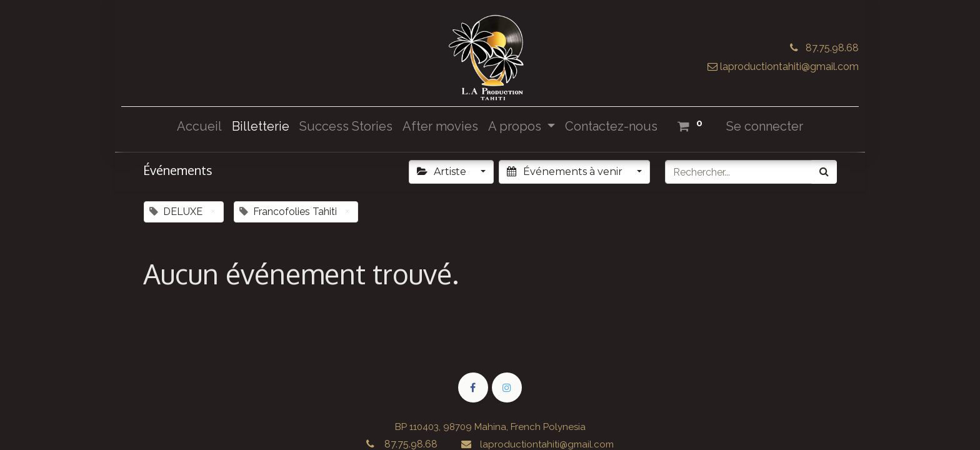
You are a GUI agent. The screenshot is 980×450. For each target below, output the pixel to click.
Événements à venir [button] (566, 172)
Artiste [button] (443, 172)
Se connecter (765, 126)
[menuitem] (199, 126)
